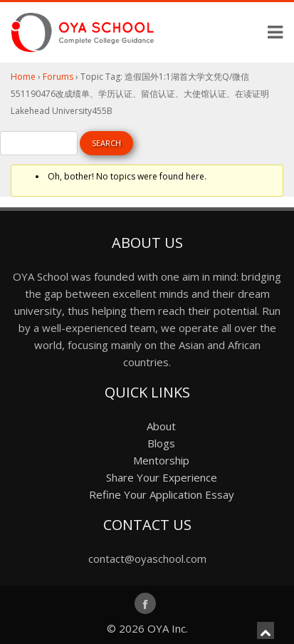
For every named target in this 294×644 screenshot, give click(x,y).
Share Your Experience (162, 477)
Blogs (161, 443)
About (161, 426)
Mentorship (161, 460)
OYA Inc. (168, 628)
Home (23, 77)
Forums (58, 77)
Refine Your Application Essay (162, 494)
